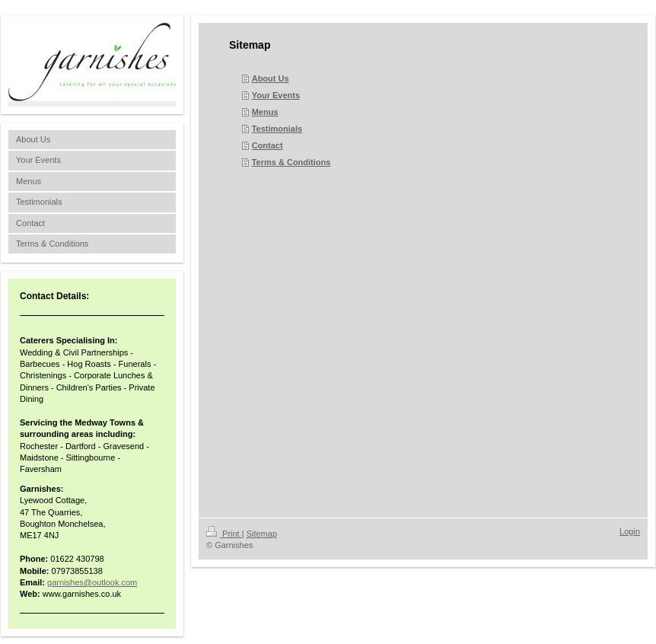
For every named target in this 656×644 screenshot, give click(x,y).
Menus (265, 112)
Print (224, 534)
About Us (271, 78)
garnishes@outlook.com (92, 582)
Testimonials (277, 129)
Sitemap (262, 534)
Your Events (276, 95)
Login (630, 531)
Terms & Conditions (291, 162)
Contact (267, 145)
